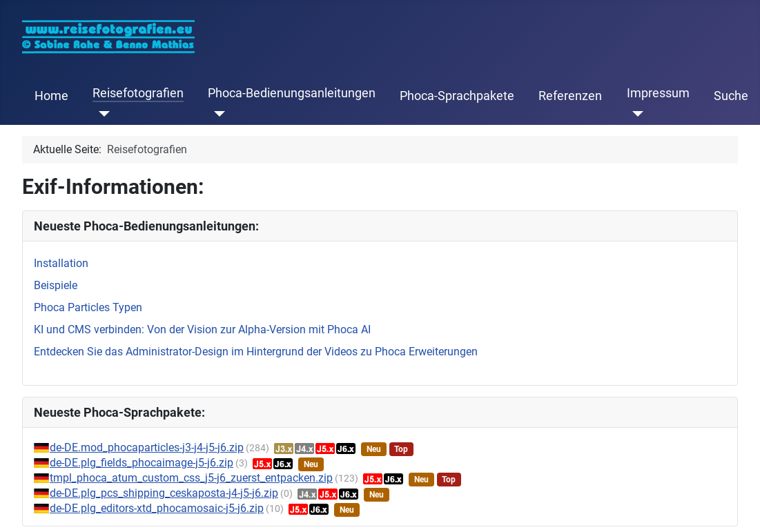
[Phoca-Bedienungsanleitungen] (216, 114)
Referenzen (570, 96)
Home (51, 96)
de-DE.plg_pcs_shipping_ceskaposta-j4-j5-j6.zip (164, 493)
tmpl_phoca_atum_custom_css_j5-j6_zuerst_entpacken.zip (191, 478)
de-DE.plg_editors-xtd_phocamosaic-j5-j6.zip (157, 508)
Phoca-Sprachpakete (457, 96)
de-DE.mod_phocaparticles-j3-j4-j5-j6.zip (147, 447)
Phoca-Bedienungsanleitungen (292, 93)
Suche (731, 96)
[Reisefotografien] (101, 114)
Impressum (658, 93)
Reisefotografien (138, 93)
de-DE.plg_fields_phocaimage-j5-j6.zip (142, 463)
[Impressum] (635, 114)
